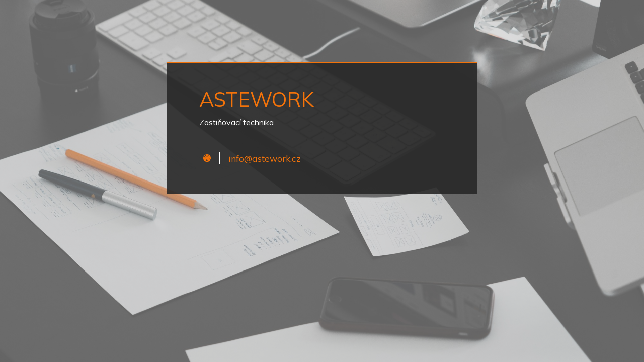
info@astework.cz (265, 158)
